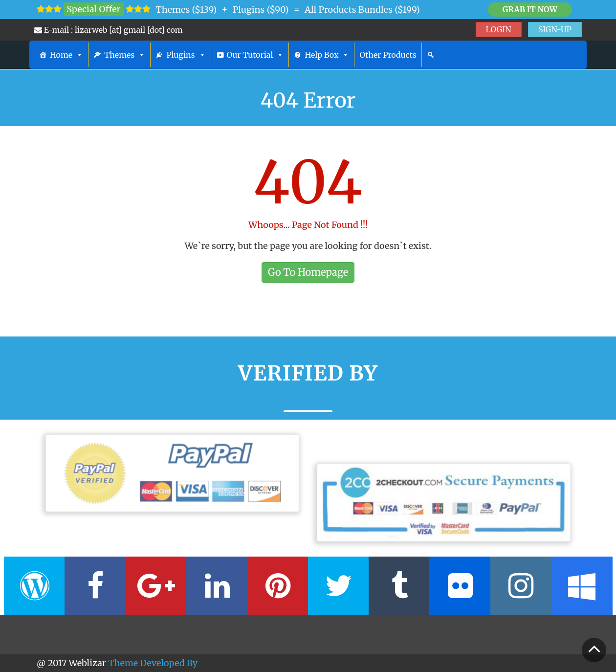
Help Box (327, 55)
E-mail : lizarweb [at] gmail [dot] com (109, 30)
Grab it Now (530, 9)
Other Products (388, 55)
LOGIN (499, 29)
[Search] (431, 55)
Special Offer (93, 9)
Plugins (186, 55)
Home (66, 55)
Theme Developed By (153, 663)
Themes (125, 55)
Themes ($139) (186, 10)
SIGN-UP (555, 29)
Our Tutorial (255, 55)
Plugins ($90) (261, 10)
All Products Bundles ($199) (362, 10)
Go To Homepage (308, 272)
